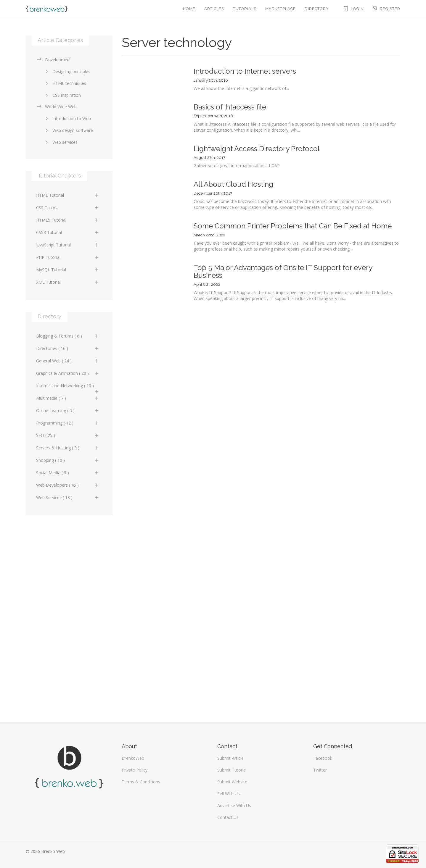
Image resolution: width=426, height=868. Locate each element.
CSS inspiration (62, 95)
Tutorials (245, 9)
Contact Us (228, 817)
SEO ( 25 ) (68, 435)
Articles (214, 9)
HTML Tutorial (68, 195)
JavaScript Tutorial (68, 245)
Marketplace (280, 9)
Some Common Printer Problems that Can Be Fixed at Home (293, 226)
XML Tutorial (68, 282)
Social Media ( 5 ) (68, 473)
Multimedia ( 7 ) (68, 398)
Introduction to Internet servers (245, 71)
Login (354, 9)
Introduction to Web (67, 118)
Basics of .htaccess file (230, 107)
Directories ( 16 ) (68, 348)
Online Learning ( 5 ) (68, 410)
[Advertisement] (69, 616)
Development (54, 60)
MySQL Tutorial (68, 270)
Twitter (320, 770)
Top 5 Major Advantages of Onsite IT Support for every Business (283, 271)
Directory (317, 9)
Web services (61, 142)
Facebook (323, 758)
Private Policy (135, 770)
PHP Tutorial (68, 257)
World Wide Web (56, 107)
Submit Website (232, 782)
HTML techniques (65, 83)
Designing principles (67, 71)
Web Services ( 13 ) (68, 497)
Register (386, 9)
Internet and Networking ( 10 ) (68, 387)
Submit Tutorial (232, 770)
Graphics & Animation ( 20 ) (68, 373)
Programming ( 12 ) (68, 423)
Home (189, 9)
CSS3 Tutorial (68, 232)
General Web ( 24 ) (68, 361)
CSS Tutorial (68, 208)
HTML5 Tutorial (68, 220)
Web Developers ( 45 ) (68, 485)
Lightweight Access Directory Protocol (257, 149)
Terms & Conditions (141, 782)
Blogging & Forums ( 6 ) (68, 336)
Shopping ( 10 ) (68, 460)
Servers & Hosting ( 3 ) (68, 448)
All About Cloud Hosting (233, 184)
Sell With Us (229, 794)
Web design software (68, 130)
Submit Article (230, 758)
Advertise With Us (234, 805)
